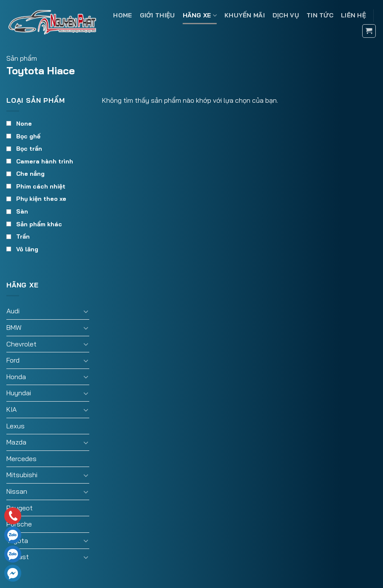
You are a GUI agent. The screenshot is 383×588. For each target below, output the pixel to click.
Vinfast (18, 557)
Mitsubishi (22, 475)
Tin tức (320, 15)
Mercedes (21, 459)
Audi (13, 311)
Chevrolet (21, 344)
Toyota (17, 540)
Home (122, 15)
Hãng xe (200, 15)
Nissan (17, 491)
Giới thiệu (157, 15)
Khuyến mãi (245, 15)
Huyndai (19, 393)
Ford (13, 360)
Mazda (16, 442)
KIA (11, 409)
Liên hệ (353, 15)
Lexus (16, 426)
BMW (14, 327)
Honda (16, 377)
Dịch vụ (286, 15)
